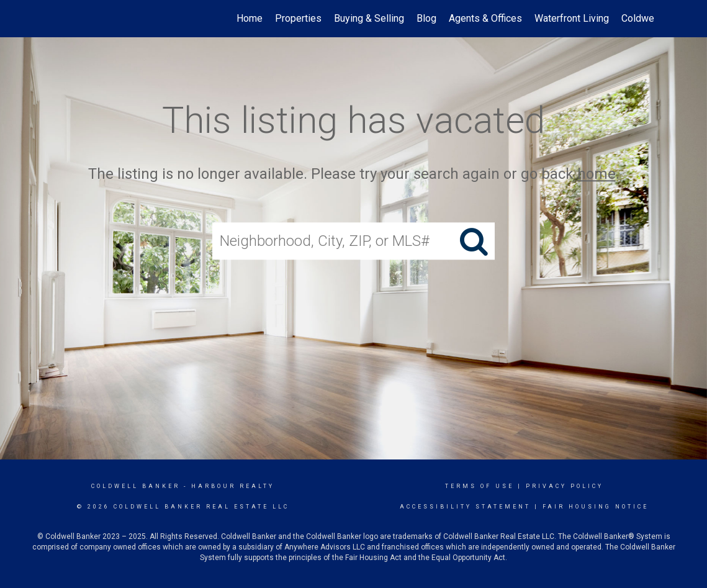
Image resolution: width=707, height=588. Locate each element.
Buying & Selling (369, 18)
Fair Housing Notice (596, 507)
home (597, 174)
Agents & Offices (485, 18)
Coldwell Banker (136, 486)
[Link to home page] (59, 19)
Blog (426, 18)
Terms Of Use (480, 486)
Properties (298, 18)
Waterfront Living (572, 18)
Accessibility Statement (465, 507)
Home (250, 18)
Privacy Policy (565, 486)
